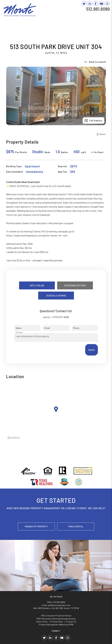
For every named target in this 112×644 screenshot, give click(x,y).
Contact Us (71, 622)
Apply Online (37, 285)
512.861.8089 (98, 9)
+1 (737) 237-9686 (60, 317)
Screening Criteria (75, 285)
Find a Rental (76, 526)
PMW (71, 624)
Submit (92, 350)
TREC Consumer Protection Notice (56, 616)
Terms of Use (42, 622)
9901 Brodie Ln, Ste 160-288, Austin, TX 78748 (58, 608)
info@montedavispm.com (59, 605)
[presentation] (36, 350)
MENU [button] (105, 14)
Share (101, 134)
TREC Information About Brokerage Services (56, 619)
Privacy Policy (57, 622)
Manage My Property (36, 526)
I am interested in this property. (56, 338)
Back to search (95, 62)
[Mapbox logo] (13, 438)
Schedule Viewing (56, 296)
